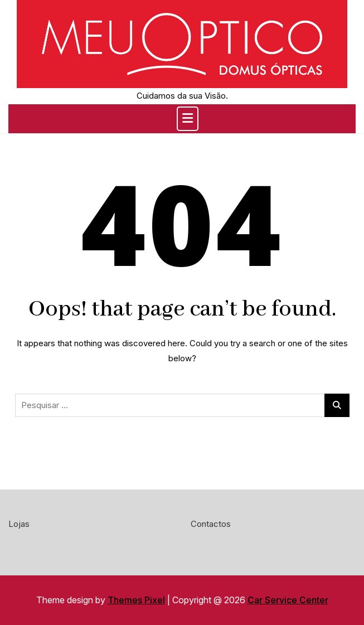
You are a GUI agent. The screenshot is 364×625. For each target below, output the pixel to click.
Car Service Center (288, 600)
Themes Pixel (136, 600)
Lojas (19, 524)
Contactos (211, 524)
